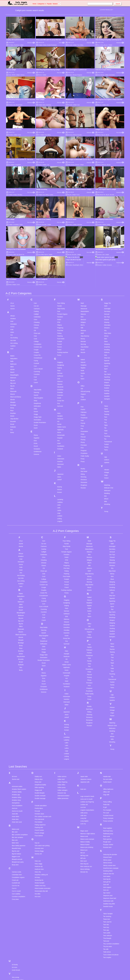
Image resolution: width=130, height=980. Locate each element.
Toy (105, 390)
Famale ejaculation (41, 757)
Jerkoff (59, 431)
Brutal (12, 375)
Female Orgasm (62, 265)
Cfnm (35, 271)
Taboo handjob (108, 865)
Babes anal (15, 780)
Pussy (83, 413)
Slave (106, 293)
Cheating (37, 273)
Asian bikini (15, 768)
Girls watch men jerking (42, 797)
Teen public (107, 884)
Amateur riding (17, 749)
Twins (106, 401)
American (70, 135)
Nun (82, 327)
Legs (59, 464)
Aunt (12, 300)
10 (108, 10)
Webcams (107, 442)
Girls (108, 105)
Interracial (60, 415)
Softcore (107, 304)
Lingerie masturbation (87, 761)
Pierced (83, 388)
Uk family (15, 916)
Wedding (107, 444)
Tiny (105, 374)
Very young (15, 928)
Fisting (59, 284)
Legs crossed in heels (87, 748)
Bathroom (104, 165)
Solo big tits (107, 830)
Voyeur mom (16, 939)
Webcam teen (16, 958)
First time (60, 282)
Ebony (36, 386)
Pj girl (105, 758)
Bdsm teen (15, 794)
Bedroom (13, 329)
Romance (84, 431)
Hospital (60, 389)
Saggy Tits (107, 254)
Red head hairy (108, 782)
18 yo (12, 254)
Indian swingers (63, 741)
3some (12, 257)
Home (34, 4)
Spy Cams (107, 325)
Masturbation (85, 263)
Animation (14, 275)
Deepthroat (37, 355)
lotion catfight (10, 219)
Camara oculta (17, 823)
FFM (59, 273)
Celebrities (37, 268)
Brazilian (13, 364)
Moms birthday (85, 820)
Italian (59, 418)
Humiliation (61, 397)
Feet (59, 263)
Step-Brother (14, 370)
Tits (105, 379)
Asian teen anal (17, 773)
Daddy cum (38, 728)
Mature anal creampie (87, 790)
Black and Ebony (16, 348)
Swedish (107, 347)
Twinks (106, 398)
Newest (55, 4)
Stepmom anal (108, 847)
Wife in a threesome (18, 963)
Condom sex (38, 298)
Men (82, 268)
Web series (15, 947)
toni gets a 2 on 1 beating (43, 219)
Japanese (60, 425)
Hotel (59, 395)
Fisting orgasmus (40, 776)
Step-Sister (108, 284)
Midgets (83, 273)
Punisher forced (108, 767)
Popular (49, 4)
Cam (35, 254)
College (36, 293)
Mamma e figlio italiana (88, 785)
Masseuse (84, 260)
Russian (83, 439)
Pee (82, 380)
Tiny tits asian (108, 898)
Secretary (107, 263)
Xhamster (31, 43)
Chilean (45, 45)
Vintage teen (16, 934)
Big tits (107, 135)
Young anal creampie (19, 970)
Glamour (60, 333)
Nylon (44, 105)
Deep (35, 352)
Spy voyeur (107, 844)
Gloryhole (60, 338)
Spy (105, 323)
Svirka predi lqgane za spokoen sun (76, 70)
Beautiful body (16, 799)
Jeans (59, 428)
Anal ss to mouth (17, 762)
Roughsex (84, 436)
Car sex (36, 257)
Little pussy (84, 764)
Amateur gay (16, 746)
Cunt (35, 328)
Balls (12, 312)
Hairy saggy (38, 815)
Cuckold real (16, 834)
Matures (83, 265)
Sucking (107, 342)
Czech (36, 334)
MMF (82, 284)
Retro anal (106, 788)
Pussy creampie (108, 769)
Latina (59, 462)
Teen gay (106, 881)
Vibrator (107, 421)
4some (12, 260)
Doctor (36, 363)
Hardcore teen (39, 820)
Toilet (106, 382)
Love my (83, 775)
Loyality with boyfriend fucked (15, 40)
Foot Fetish (61, 290)
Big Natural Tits (102, 195)
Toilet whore (107, 903)
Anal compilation (17, 757)
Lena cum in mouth (86, 750)
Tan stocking (107, 868)
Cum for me (16, 837)
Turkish (106, 396)
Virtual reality (16, 937)
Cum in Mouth (38, 320)
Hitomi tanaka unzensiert (43, 840)
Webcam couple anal (18, 949)
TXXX (62, 43)
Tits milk (106, 900)
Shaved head (107, 808)
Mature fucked (85, 796)
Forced (60, 295)
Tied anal (106, 892)
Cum (35, 317)
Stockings (49, 105)
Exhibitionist (38, 403)
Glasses (60, 335)
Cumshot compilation (19, 848)
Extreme (36, 405)
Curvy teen (15, 850)
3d (9, 45)
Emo (35, 392)
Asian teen (15, 770)
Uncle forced (16, 921)
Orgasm (83, 345)
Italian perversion (63, 750)
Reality (83, 420)
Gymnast (60, 357)
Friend (59, 301)
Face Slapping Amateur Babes (104, 219)
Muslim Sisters (70, 100)
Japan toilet (84, 728)
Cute (48, 165)
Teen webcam (108, 887)
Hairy (59, 364)
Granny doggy (39, 802)
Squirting (107, 328)
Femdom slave (39, 765)
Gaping (60, 319)
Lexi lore (83, 758)
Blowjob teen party (18, 813)
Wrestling (20, 195)
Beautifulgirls (19, 105)
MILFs (83, 276)
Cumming (37, 323)
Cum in (14, 840)
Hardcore (60, 370)
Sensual (107, 265)
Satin (106, 257)
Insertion (60, 413)
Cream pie (15, 831)
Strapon (107, 334)
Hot (58, 392)
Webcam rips (16, 955)
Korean (60, 443)
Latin (59, 459)
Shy (105, 282)
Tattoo (106, 360)
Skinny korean (108, 814)
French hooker (39, 781)
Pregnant (84, 402)
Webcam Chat (109, 439)
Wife (106, 453)
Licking (60, 470)
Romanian (84, 434)
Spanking (107, 315)
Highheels (60, 381)
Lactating (60, 451)
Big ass (106, 45)
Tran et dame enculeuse (111, 906)
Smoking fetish (108, 822)
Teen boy (106, 879)
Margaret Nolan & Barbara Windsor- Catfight (79, 189)
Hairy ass (38, 812)
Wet (105, 447)
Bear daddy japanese (19, 797)
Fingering (60, 279)
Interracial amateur (64, 747)
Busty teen (15, 816)
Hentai (59, 375)
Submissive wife (108, 852)
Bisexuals (13, 343)
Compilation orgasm (18, 829)
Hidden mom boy (40, 837)
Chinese (22, 75)
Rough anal (107, 793)
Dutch (36, 379)
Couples (36, 304)
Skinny (106, 287)
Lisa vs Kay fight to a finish (14, 189)
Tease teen (107, 870)
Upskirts (107, 414)
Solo (106, 306)
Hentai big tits (39, 831)
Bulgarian (80, 75)
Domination (112, 75)
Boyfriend (17, 45)
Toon (106, 385)
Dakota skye (39, 730)
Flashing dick (39, 779)
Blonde (40, 75)
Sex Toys (107, 268)
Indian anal (61, 730)
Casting (36, 263)
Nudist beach (107, 733)
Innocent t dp (62, 744)
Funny (78, 195)
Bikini (12, 340)
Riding (83, 425)
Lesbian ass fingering (87, 753)
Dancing (36, 344)
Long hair (83, 769)
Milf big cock (84, 807)
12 (111, 10)
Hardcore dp (39, 818)
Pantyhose (84, 369)
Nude (82, 322)
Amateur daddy (17, 743)
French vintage (39, 784)
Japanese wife (85, 733)
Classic (36, 279)
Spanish (107, 312)
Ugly (106, 408)
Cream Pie (37, 306)
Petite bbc (106, 756)
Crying (36, 312)
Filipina (60, 276)
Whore (106, 450)
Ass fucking (14, 289)
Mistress (83, 282)
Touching (107, 387)
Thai (105, 371)
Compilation (18, 165)
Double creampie (40, 747)
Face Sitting (80, 45)
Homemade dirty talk (41, 842)
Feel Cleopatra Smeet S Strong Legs (76, 40)
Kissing (60, 438)
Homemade (61, 386)
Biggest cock (16, 808)
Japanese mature (86, 730)
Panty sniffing (107, 753)
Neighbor (84, 316)
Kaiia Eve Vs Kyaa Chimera (103, 70)
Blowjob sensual (17, 810)
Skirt (106, 290)
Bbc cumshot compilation (20, 786)
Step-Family (61, 260)
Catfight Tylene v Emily (102, 130)
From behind (39, 787)
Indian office (61, 736)
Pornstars (84, 396)
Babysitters (14, 310)
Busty (12, 384)
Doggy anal (38, 741)
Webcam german (17, 952)
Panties (83, 366)
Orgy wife (106, 746)
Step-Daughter (38, 349)
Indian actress (62, 728)
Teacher (107, 363)
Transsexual (108, 393)
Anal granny (16, 754)
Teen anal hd (107, 873)
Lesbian (51, 195)
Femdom (60, 268)
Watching (107, 436)
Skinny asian (107, 811)
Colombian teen (17, 826)
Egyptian (37, 389)
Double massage (40, 750)
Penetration (84, 383)
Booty (12, 359)
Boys (12, 362)
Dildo (35, 360)
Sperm (106, 317)
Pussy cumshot (108, 772)
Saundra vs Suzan (71, 219)
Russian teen (107, 798)
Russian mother (108, 796)
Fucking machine (63, 304)
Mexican (83, 271)
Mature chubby (85, 793)
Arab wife (15, 765)
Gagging (60, 313)
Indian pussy (62, 739)
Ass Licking (101, 45)
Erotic (36, 395)
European (37, 400)
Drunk (36, 376)
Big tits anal (16, 802)
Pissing (83, 391)
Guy (59, 355)
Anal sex (15, 759)
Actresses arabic (17, 738)
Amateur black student (19, 740)
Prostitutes (84, 404)
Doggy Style (38, 368)
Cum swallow (16, 845)
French (60, 298)
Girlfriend (60, 327)
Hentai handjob (40, 834)
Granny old (38, 805)
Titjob (106, 376)
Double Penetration (52, 45)
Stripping (107, 336)
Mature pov (84, 801)
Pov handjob (107, 761)
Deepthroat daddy (40, 736)
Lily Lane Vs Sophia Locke (44, 130)
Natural (83, 313)
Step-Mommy (85, 287)
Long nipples (84, 772)
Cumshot (37, 325)
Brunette (70, 45)
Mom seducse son (86, 818)
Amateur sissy (16, 751)
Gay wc (37, 794)
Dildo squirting (39, 739)
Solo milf (106, 836)
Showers (107, 279)
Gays (59, 322)
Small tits (107, 298)
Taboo (106, 357)
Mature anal (84, 788)
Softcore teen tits (109, 825)
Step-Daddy (38, 341)
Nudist (83, 324)
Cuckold (36, 315)
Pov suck (106, 764)
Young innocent (17, 978)
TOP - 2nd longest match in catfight (106, 189)
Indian (59, 407)
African (13, 267)
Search (118, 4)
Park (82, 372)
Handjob (60, 367)
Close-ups (37, 284)
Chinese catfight (11, 70)
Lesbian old (84, 756)
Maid (82, 254)
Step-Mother (85, 298)
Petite (82, 385)
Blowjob (75, 75)
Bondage (13, 356)
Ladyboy (60, 453)
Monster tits (84, 823)
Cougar (36, 301)
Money (83, 290)
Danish (36, 346)
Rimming (83, 428)
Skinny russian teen (109, 817)
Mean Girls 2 (69, 130)
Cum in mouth (16, 842)
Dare (79, 105)
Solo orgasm (107, 838)
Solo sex (106, 841)
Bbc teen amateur (18, 789)
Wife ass (15, 960)
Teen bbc (106, 876)
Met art (83, 804)
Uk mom (15, 919)
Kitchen (60, 441)
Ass (14, 105)
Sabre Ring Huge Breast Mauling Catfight (48, 70)
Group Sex (61, 352)
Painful (83, 361)
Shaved (106, 271)
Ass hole (13, 292)
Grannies (60, 346)
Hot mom (38, 848)
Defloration (37, 357)
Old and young (85, 343)
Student (107, 339)
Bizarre (13, 345)
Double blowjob (40, 744)
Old (82, 340)
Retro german (108, 790)
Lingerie (60, 473)
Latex (59, 456)
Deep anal (38, 733)
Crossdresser (38, 309)
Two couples (107, 909)
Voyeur (106, 429)
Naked (83, 311)
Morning (83, 295)
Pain (82, 358)
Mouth (83, 301)
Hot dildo (38, 845)
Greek (59, 349)
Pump (83, 410)
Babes (12, 45)
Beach (12, 323)
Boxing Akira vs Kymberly (14, 130)
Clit (35, 282)
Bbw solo (15, 791)
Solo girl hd (107, 833)
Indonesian (61, 410)
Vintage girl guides (18, 931)
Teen (106, 368)
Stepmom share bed (110, 849)
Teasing (107, 365)
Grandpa (60, 344)
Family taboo (39, 759)
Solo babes (107, 828)
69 (39, 135)
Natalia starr (107, 728)
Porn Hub (61, 73)
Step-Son (107, 309)
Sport (106, 320)
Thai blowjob (107, 889)
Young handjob (17, 976)
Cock (35, 290)
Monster (83, 293)
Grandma (60, 341)
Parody (83, 374)
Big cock (13, 334)
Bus (12, 381)
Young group (16, 973)
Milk (82, 279)
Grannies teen (39, 799)
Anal (99, 75)
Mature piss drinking (87, 798)
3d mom (14, 728)
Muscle (83, 304)
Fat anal (37, 762)
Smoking (107, 301)
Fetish (19, 135)
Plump (83, 394)
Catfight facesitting (42, 189)
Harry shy (38, 823)
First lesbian (39, 773)
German (60, 324)
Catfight (22, 45)
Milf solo (83, 809)
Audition (13, 297)
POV (82, 399)
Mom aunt (83, 812)
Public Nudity (85, 407)
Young (106, 463)
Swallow (107, 345)
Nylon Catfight (40, 100)
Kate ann (83, 740)
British (12, 367)
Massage (84, 257)
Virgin (106, 426)
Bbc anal (15, 783)
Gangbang (61, 316)
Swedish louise (108, 858)
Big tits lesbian (16, 805)
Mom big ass (84, 815)
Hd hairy (37, 829)
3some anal (16, 730)
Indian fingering (62, 733)
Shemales (107, 276)
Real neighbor (108, 779)
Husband (60, 400)
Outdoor (83, 351)
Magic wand (84, 782)
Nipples (83, 319)
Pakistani (84, 363)
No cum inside (108, 730)
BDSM (14, 75)
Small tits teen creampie (111, 819)
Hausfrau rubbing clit (41, 826)
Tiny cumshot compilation (111, 895)
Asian (10, 75)
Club (35, 287)
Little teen (83, 767)
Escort (36, 397)
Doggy (36, 365)
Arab (12, 281)
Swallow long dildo (109, 855)
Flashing (60, 287)
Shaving (107, 273)
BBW (69, 165)
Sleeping (107, 295)
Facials (60, 257)
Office (82, 337)
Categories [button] (42, 4)
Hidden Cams (62, 378)
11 (110, 10)
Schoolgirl (107, 260)
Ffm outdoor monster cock (43, 768)
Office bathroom (108, 740)
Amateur (70, 75)
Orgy (82, 348)
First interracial (39, 770)
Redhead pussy (108, 785)
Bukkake (13, 378)
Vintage (15, 195)
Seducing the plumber (110, 806)
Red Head (84, 423)
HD (58, 373)
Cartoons (37, 260)
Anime (12, 278)
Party (82, 377)
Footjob (60, 293)
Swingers (107, 350)
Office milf (106, 743)
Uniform (107, 411)
